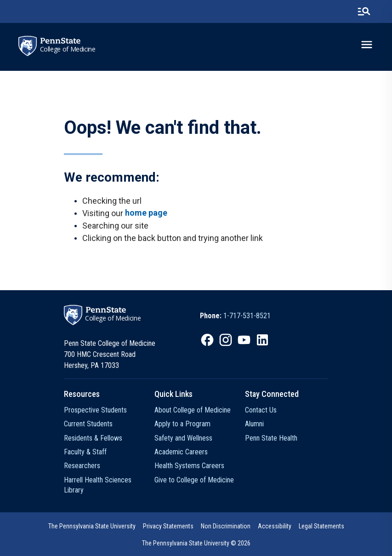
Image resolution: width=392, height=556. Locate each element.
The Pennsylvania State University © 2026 (196, 543)
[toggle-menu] (367, 45)
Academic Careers (181, 452)
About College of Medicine (193, 410)
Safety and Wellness (183, 438)
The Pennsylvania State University (92, 526)
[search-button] (364, 11)
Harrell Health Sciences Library (98, 485)
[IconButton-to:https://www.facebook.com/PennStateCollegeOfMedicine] (207, 340)
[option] (235, 316)
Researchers (82, 466)
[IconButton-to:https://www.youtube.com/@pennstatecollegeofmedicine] (244, 340)
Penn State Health (271, 438)
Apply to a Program (182, 424)
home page (146, 213)
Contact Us (261, 410)
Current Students (88, 424)
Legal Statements (321, 526)
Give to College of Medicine (194, 480)
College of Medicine (68, 49)
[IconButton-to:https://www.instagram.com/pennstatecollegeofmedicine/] (226, 340)
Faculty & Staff (85, 452)
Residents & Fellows (93, 438)
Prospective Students (95, 410)
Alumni (254, 424)
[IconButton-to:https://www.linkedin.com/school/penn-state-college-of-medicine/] (262, 340)
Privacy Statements (168, 526)
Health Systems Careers (189, 466)
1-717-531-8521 (247, 316)
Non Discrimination (226, 526)
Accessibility (275, 526)
